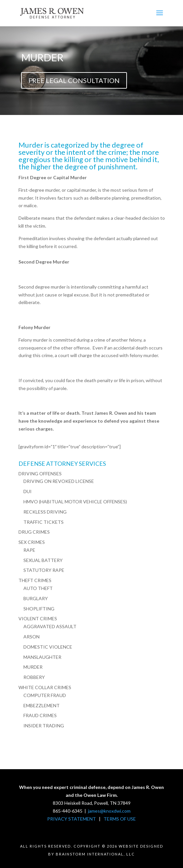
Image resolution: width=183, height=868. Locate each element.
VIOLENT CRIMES (38, 618)
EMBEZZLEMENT (42, 705)
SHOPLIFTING (39, 609)
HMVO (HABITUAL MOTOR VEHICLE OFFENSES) (75, 502)
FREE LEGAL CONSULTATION (74, 80)
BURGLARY (36, 598)
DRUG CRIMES (34, 532)
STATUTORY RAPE (44, 570)
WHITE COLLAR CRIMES (45, 687)
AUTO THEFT (38, 588)
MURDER (33, 667)
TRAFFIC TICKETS (44, 522)
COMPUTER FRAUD (45, 695)
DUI (28, 491)
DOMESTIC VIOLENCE (48, 647)
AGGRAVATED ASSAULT (50, 626)
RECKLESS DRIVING (45, 512)
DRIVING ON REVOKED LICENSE (59, 481)
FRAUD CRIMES (40, 715)
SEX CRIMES (32, 542)
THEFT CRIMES (35, 580)
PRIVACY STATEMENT (72, 819)
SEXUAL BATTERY (43, 560)
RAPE (29, 550)
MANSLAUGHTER (42, 657)
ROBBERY (34, 677)
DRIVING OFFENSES (40, 474)
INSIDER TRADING (44, 726)
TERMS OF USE (120, 819)
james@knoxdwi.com (109, 811)
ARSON (31, 637)
